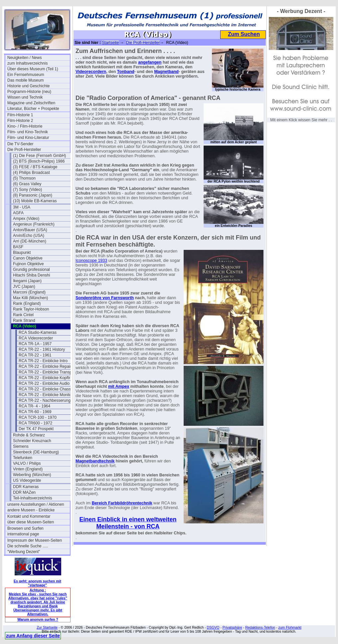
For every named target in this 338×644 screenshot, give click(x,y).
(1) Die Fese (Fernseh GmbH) (39, 156)
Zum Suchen (244, 34)
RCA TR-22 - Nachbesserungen (47, 400)
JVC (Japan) (24, 287)
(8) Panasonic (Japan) (33, 195)
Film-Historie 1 (20, 115)
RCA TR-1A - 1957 (35, 344)
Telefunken (23, 458)
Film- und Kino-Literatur (28, 138)
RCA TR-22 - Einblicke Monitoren (48, 395)
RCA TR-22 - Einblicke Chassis (46, 389)
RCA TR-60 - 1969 (35, 412)
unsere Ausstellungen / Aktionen (36, 504)
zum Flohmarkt (290, 627)
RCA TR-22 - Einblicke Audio (44, 383)
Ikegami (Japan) (27, 281)
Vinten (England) (28, 469)
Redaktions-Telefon (260, 627)
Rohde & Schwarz (29, 435)
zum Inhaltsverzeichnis (27, 63)
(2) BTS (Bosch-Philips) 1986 (39, 161)
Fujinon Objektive (28, 264)
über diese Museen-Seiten (31, 522)
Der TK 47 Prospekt (36, 429)
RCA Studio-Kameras (38, 332)
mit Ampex (119, 386)
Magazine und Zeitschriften (31, 103)
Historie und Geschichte (28, 86)
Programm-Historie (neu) (29, 92)
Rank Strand (24, 321)
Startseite (110, 43)
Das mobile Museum (25, 80)
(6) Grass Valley (27, 184)
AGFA (18, 213)
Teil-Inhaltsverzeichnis (32, 498)
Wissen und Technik (25, 97)
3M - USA (22, 207)
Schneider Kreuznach (32, 441)
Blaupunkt (22, 253)
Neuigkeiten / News (24, 58)
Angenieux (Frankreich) (34, 224)
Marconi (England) (29, 292)
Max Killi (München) (30, 298)
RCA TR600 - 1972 (35, 423)
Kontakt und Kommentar (29, 516)
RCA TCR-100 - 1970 (38, 417)
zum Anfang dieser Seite (33, 636)
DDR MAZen (24, 492)
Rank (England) (27, 304)
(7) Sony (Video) (27, 190)
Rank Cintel (23, 315)
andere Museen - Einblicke (31, 510)
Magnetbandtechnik (95, 461)
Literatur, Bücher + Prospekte (33, 109)
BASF (18, 247)
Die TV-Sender (20, 144)
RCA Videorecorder (36, 338)
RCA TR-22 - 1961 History (42, 349)
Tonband (126, 72)
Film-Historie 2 (20, 121)
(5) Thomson (24, 178)
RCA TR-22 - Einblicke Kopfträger (48, 378)
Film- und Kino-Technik (28, 132)
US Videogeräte (27, 480)
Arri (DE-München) (30, 241)
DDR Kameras (26, 487)
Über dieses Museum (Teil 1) (33, 69)
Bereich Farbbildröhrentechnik (122, 503)
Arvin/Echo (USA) (29, 236)
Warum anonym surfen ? (38, 619)
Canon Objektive (28, 258)
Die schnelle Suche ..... (28, 546)
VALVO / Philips (27, 463)
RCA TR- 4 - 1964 (34, 406)
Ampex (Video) (26, 219)
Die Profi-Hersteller (24, 150)
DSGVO (213, 627)
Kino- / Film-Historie (25, 126)
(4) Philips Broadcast (31, 173)
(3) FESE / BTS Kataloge (35, 167)
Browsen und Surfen (25, 528)
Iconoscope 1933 (91, 261)
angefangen (150, 62)
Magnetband (166, 72)
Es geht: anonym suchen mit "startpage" (37, 583)
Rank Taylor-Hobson (31, 309)
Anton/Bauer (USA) (30, 230)
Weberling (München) (32, 475)
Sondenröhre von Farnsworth (105, 298)
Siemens (21, 446)
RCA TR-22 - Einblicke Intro (43, 361)
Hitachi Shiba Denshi (31, 275)
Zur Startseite (47, 627)
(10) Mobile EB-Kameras (35, 201)
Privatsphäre (232, 627)
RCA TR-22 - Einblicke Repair (45, 366)
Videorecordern (91, 72)
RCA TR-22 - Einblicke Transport (48, 372)
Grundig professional (31, 270)
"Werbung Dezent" (24, 552)
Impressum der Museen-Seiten (35, 540)
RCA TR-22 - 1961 (35, 355)
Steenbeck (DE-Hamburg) (36, 452)
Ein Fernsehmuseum (26, 75)
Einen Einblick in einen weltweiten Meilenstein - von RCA (128, 523)
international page (23, 534)
